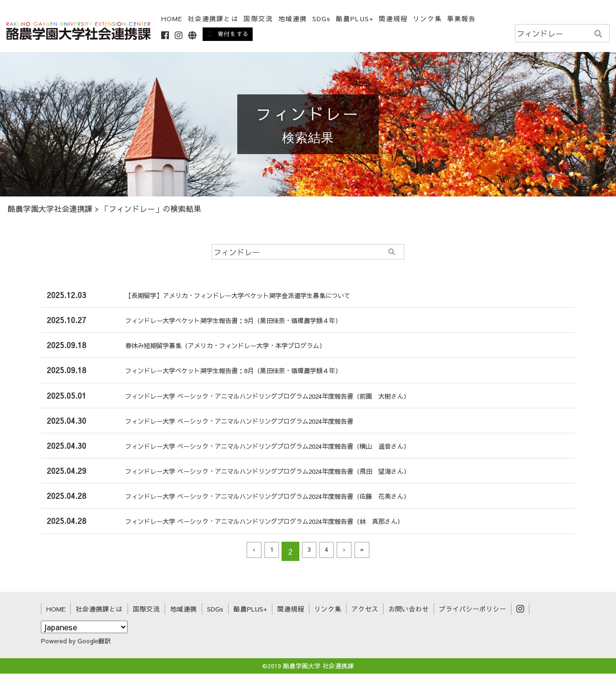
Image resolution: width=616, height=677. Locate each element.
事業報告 (463, 19)
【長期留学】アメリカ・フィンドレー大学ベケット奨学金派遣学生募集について (251, 298)
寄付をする (229, 34)
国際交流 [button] (259, 19)
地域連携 (183, 612)
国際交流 (146, 612)
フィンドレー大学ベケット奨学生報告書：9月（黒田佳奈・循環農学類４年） (246, 323)
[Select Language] (84, 630)
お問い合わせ (409, 612)
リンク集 (429, 19)
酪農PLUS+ (356, 19)
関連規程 (394, 19)
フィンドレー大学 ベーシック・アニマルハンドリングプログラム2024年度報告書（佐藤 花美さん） (288, 499)
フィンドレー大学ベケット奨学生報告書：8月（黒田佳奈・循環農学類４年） (246, 374)
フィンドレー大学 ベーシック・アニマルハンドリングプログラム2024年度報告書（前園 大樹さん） (288, 399)
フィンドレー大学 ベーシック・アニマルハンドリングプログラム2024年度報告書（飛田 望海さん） (288, 474)
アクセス (365, 612)
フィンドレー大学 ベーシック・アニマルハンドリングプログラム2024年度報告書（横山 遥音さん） (288, 449)
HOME (173, 19)
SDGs (323, 19)
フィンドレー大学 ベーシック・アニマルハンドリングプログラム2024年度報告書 (253, 424)
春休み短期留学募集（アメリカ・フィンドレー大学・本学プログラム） (236, 349)
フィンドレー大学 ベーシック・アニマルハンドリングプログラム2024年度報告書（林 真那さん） (284, 524)
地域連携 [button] (294, 19)
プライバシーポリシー (473, 612)
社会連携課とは (215, 19)
